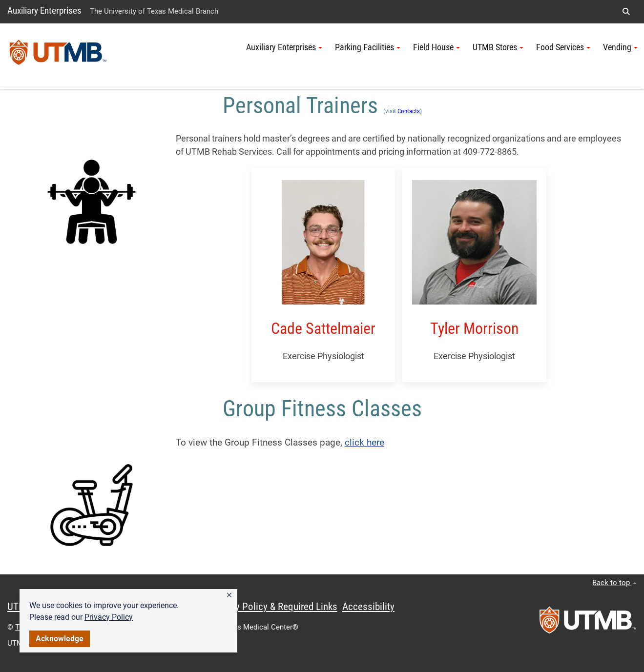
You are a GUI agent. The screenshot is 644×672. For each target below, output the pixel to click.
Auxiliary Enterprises (44, 10)
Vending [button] (620, 47)
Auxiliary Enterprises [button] (284, 47)
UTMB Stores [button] (498, 47)
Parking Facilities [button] (368, 47)
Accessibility (368, 607)
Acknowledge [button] (60, 639)
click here (364, 442)
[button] (229, 595)
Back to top (614, 583)
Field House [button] (436, 47)
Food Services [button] (563, 47)
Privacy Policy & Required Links (274, 607)
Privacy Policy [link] (109, 617)
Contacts (409, 111)
